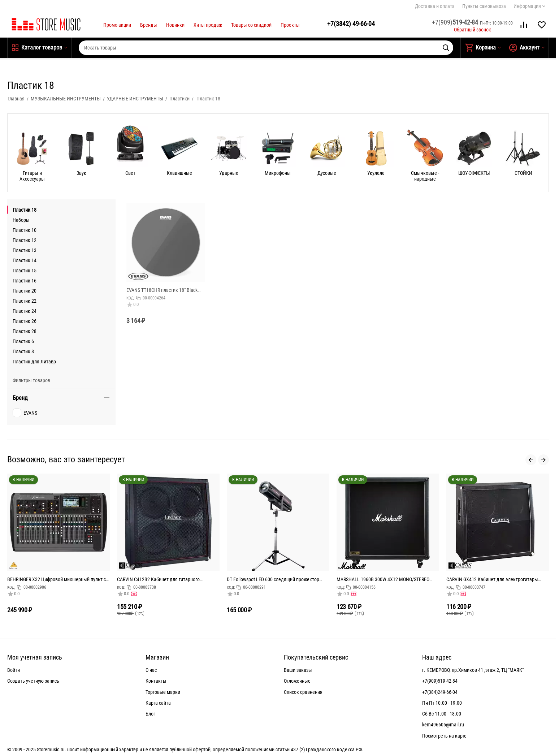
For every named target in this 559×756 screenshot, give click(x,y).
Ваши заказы (298, 670)
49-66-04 (351, 24)
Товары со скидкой (251, 25)
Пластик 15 (25, 271)
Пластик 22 (25, 301)
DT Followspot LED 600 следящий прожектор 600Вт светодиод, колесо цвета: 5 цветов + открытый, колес (273, 579)
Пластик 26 (25, 321)
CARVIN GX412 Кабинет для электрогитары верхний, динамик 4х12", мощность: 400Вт (492, 579)
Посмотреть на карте (444, 736)
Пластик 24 (25, 311)
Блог (150, 714)
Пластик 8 (23, 351)
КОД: (131, 298)
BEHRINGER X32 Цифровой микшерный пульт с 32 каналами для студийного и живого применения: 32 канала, (57, 579)
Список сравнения (303, 692)
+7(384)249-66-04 (440, 692)
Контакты (156, 681)
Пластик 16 (25, 281)
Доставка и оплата (435, 6)
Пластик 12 (25, 240)
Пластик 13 (25, 250)
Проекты (290, 25)
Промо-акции (117, 25)
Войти (14, 670)
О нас (151, 670)
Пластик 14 (25, 260)
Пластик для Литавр (34, 362)
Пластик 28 (25, 331)
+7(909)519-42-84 (440, 681)
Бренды (149, 25)
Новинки (175, 25)
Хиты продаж (208, 25)
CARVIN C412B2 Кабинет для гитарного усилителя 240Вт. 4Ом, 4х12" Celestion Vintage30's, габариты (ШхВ (158, 579)
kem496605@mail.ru (443, 725)
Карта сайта (158, 703)
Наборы (21, 220)
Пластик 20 (25, 291)
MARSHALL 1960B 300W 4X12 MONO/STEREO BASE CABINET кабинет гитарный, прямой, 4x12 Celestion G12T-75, (387, 579)
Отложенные (297, 681)
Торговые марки (163, 692)
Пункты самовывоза (484, 6)
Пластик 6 (23, 341)
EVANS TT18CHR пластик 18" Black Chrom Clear (162, 290)
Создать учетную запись (33, 681)
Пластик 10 (25, 230)
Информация (527, 6)
